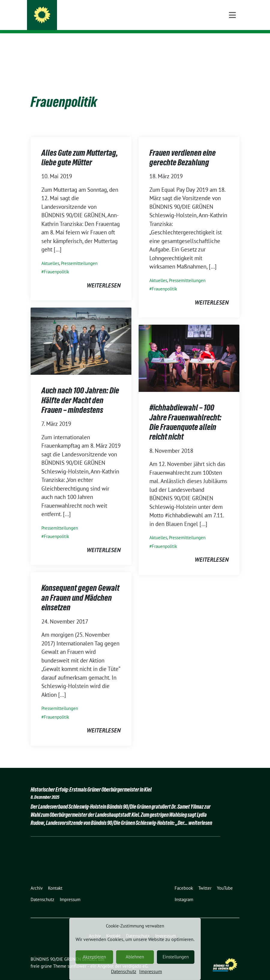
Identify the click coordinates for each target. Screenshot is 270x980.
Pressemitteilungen (79, 254)
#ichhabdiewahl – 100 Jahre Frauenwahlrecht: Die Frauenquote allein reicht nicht (185, 413)
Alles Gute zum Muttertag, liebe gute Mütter (80, 148)
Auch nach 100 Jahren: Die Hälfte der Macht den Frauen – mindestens (80, 391)
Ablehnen (135, 957)
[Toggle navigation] (232, 43)
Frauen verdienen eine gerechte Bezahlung (183, 148)
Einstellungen (176, 957)
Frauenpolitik (56, 262)
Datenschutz (124, 971)
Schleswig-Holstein (79, 21)
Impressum (151, 971)
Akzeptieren (94, 957)
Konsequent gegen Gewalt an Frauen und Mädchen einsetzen (80, 588)
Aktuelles (50, 254)
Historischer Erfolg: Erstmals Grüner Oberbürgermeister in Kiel (91, 780)
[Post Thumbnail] (81, 331)
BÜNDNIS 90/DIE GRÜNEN (89, 13)
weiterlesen (104, 276)
